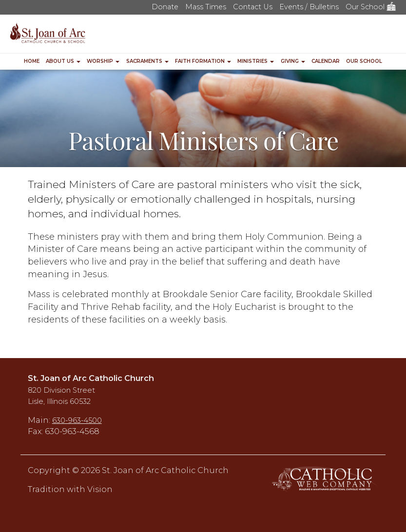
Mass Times (206, 7)
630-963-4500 (77, 420)
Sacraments (147, 61)
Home (32, 61)
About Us (63, 61)
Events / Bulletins (309, 7)
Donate (165, 7)
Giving (293, 61)
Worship (103, 61)
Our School (371, 7)
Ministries (256, 61)
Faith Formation (203, 61)
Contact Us (253, 7)
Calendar (326, 61)
